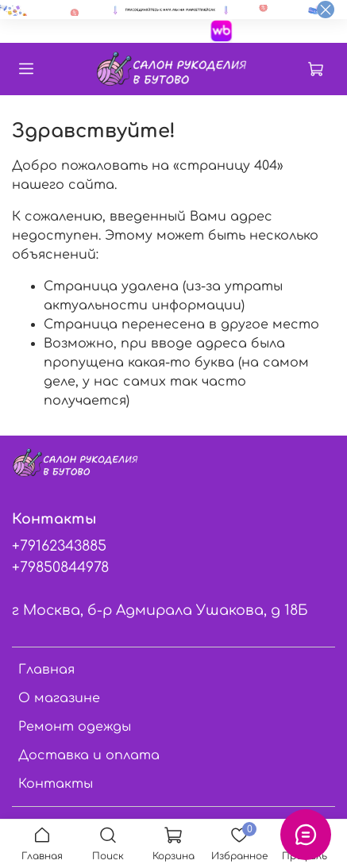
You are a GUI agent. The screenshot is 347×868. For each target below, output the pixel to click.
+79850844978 (60, 567)
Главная (46, 670)
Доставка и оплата (89, 755)
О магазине (59, 698)
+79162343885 (59, 546)
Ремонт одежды (75, 727)
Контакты (56, 784)
